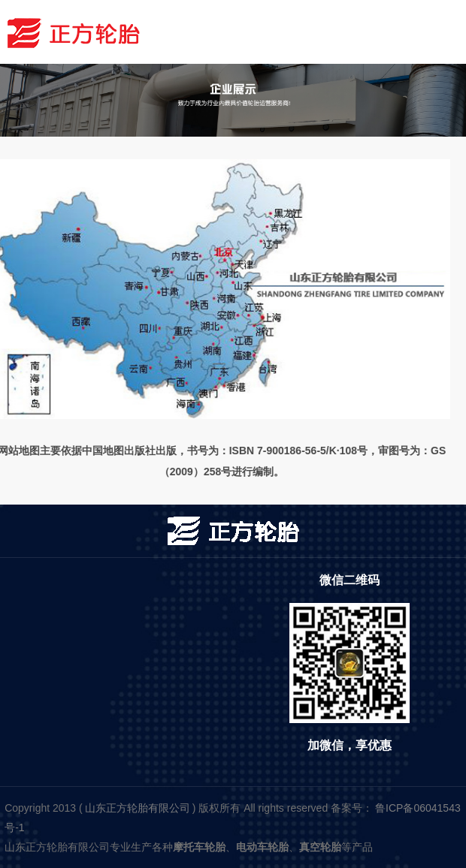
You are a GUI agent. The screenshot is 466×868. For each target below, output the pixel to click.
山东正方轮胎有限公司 (138, 808)
